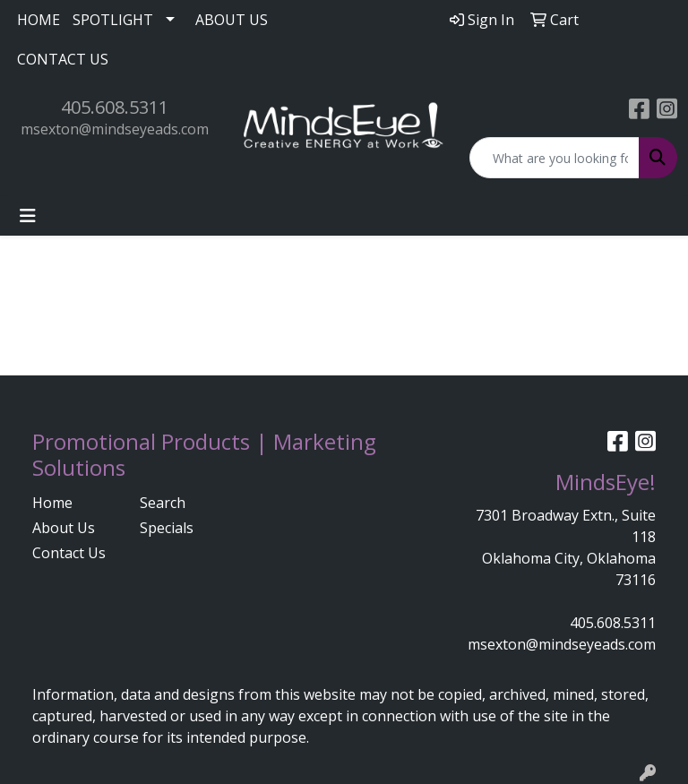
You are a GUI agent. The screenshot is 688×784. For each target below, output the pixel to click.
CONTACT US (63, 59)
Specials (167, 528)
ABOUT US (232, 20)
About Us (64, 528)
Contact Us (69, 553)
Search (163, 503)
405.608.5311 (115, 107)
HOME (39, 20)
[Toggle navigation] (28, 216)
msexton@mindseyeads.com (115, 129)
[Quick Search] (555, 158)
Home (52, 503)
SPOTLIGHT (113, 20)
